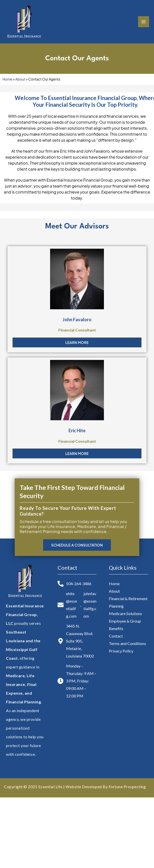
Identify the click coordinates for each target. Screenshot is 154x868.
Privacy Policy (121, 651)
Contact (116, 636)
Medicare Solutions (125, 613)
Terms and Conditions (127, 643)
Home (7, 79)
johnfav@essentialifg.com (90, 605)
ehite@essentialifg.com (72, 605)
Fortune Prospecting (127, 787)
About (20, 79)
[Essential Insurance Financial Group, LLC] (24, 22)
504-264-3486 (79, 584)
